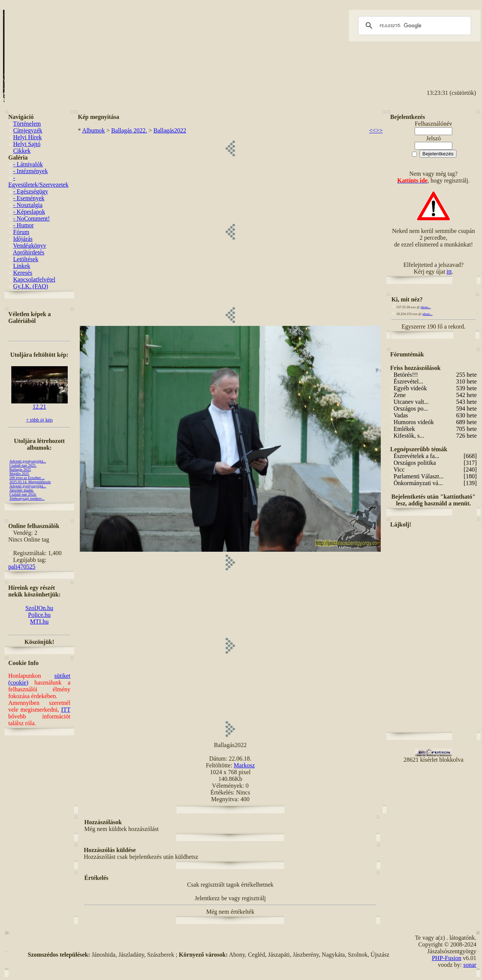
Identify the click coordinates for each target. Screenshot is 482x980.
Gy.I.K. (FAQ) (31, 286)
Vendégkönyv (30, 246)
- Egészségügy (31, 191)
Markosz (244, 765)
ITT (66, 710)
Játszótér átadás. (22, 490)
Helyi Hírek (27, 137)
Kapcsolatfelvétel (34, 279)
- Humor (24, 225)
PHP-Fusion (447, 958)
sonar (470, 965)
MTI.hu (39, 622)
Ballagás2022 (170, 130)
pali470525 (22, 567)
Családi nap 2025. (23, 465)
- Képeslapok (29, 212)
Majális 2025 (19, 474)
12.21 (40, 404)
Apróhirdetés (29, 252)
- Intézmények (30, 171)
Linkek (22, 266)
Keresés (23, 273)
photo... (426, 307)
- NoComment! (31, 218)
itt (449, 272)
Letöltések (26, 259)
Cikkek (22, 151)
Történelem (27, 124)
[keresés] (414, 26)
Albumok (93, 130)
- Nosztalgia (28, 205)
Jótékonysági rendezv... (27, 498)
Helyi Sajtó (27, 144)
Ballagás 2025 (20, 469)
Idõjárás (23, 239)
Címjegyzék (28, 130)
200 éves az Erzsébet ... (27, 478)
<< (373, 130)
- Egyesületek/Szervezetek (38, 181)
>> (379, 130)
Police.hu (40, 615)
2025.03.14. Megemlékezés (30, 482)
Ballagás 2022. (129, 130)
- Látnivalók (28, 164)
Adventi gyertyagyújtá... (28, 461)
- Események (29, 198)
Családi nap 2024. (23, 494)
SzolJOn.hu (39, 608)
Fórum (21, 232)
